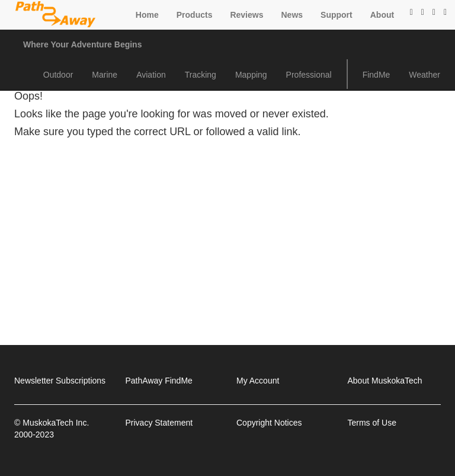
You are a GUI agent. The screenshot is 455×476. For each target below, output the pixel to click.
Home (147, 15)
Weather (424, 75)
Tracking (201, 75)
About (382, 15)
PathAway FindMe (159, 381)
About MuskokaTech (385, 381)
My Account (258, 381)
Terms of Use (372, 423)
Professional (309, 75)
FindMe (377, 75)
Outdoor (58, 75)
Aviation (151, 75)
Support (337, 15)
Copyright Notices (269, 423)
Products (195, 15)
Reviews (246, 15)
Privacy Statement (159, 423)
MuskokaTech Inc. (56, 423)
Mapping (251, 75)
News (292, 15)
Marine (105, 75)
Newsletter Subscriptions (60, 381)
